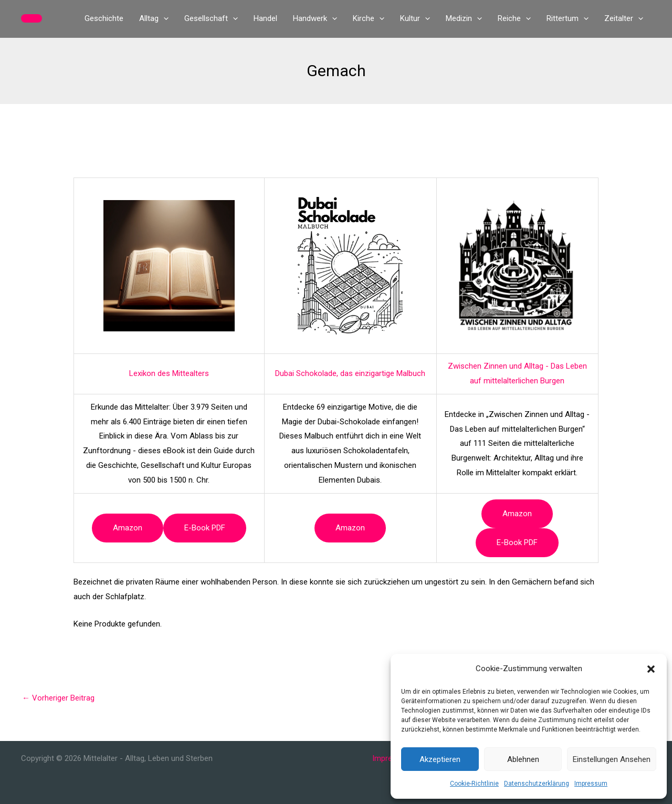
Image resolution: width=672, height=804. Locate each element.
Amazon (128, 528)
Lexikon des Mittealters (169, 373)
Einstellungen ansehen (612, 759)
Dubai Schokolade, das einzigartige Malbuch (350, 373)
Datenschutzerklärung (537, 784)
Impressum (591, 784)
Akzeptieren (440, 759)
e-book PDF (205, 528)
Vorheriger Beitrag (58, 698)
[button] (651, 669)
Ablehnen (523, 759)
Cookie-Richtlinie (474, 784)
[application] (164, 18)
